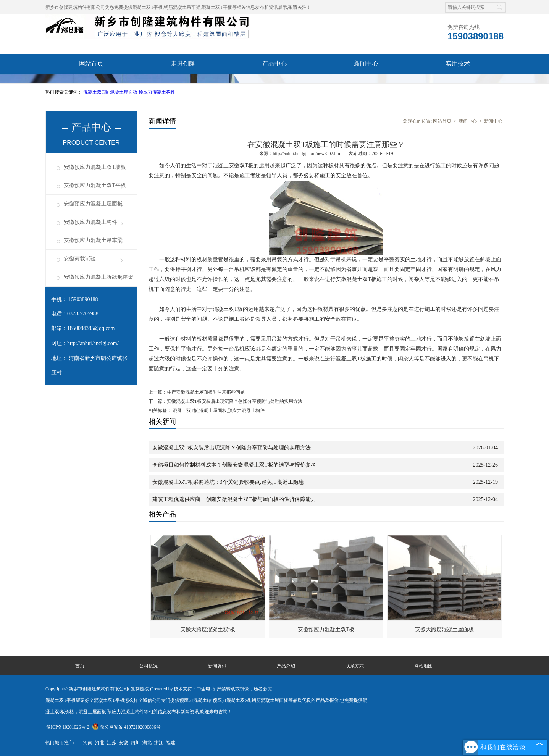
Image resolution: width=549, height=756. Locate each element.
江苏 (111, 743)
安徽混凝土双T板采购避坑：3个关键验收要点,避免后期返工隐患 (228, 482)
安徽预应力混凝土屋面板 (93, 204)
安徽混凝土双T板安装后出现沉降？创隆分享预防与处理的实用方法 (235, 401)
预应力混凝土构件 (157, 92)
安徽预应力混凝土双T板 (326, 629)
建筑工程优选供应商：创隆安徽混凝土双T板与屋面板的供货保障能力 (234, 499)
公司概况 (149, 666)
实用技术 (458, 64)
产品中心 (274, 64)
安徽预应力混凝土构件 (90, 222)
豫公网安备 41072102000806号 (126, 727)
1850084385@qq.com (91, 328)
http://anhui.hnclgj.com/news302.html (308, 153)
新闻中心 (366, 64)
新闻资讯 (217, 666)
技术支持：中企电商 (194, 689)
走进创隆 (183, 64)
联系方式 (355, 666)
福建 (171, 743)
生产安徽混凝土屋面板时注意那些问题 (206, 392)
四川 (135, 743)
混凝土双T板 (97, 92)
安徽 (123, 743)
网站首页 (91, 64)
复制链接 (140, 689)
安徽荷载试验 (80, 259)
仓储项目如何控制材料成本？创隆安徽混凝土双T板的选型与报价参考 (234, 465)
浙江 (159, 743)
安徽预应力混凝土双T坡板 (95, 167)
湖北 (147, 743)
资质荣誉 (91, 83)
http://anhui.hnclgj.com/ (93, 343)
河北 (100, 743)
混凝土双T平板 (148, 7)
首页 (80, 666)
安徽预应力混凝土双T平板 (95, 185)
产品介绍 (286, 666)
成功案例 (183, 83)
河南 (88, 743)
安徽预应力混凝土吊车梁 (93, 240)
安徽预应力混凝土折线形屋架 (98, 277)
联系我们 (274, 83)
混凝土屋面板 (124, 92)
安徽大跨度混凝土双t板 (208, 629)
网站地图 (423, 666)
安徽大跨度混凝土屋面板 (444, 629)
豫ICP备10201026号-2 (68, 727)
